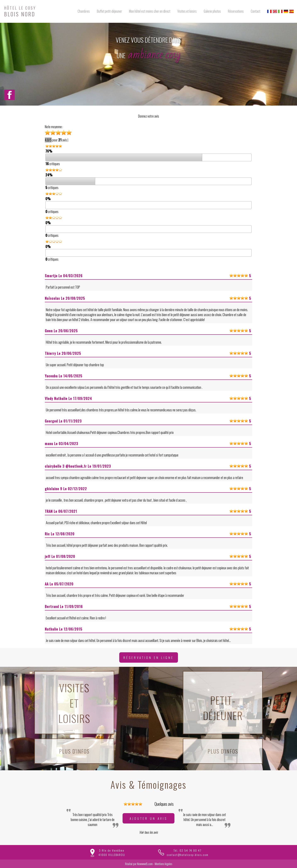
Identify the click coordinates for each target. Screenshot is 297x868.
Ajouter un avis (148, 818)
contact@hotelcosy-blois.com (188, 855)
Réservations (236, 11)
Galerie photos (212, 11)
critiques (53, 164)
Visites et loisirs (187, 11)
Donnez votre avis (149, 116)
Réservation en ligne (149, 657)
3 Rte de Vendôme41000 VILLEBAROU (112, 852)
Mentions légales (163, 864)
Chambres (84, 11)
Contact (256, 11)
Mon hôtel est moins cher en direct (150, 11)
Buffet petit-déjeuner (109, 11)
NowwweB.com (145, 864)
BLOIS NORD (20, 11)
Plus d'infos (74, 751)
